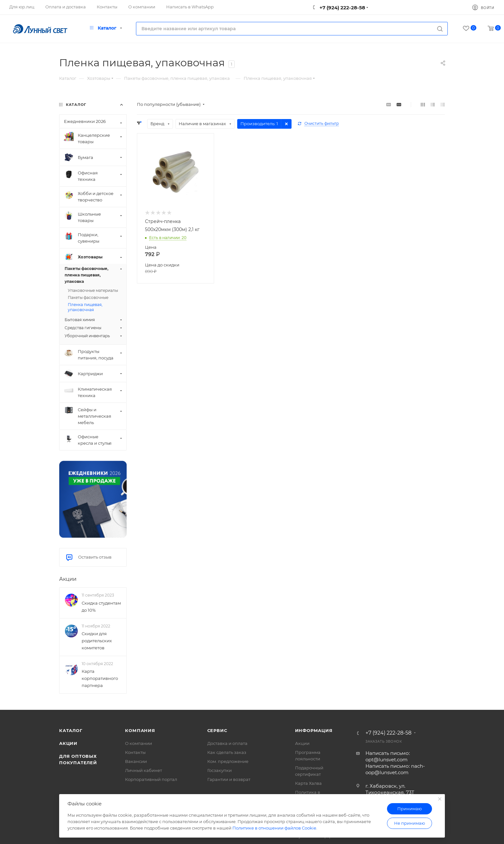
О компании (139, 743)
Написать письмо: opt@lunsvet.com (388, 756)
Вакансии (136, 761)
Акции (68, 579)
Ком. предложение (228, 761)
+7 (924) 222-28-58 (342, 8)
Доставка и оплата (227, 743)
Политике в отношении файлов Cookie (274, 828)
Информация (314, 730)
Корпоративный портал (151, 779)
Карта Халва (308, 783)
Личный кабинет (144, 770)
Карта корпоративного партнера (100, 678)
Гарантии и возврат (229, 779)
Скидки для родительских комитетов (97, 641)
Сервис (217, 730)
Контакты (135, 752)
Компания (140, 730)
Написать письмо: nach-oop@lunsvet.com (395, 769)
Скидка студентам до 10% (101, 607)
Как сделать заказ (227, 752)
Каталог (71, 730)
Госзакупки (220, 770)
